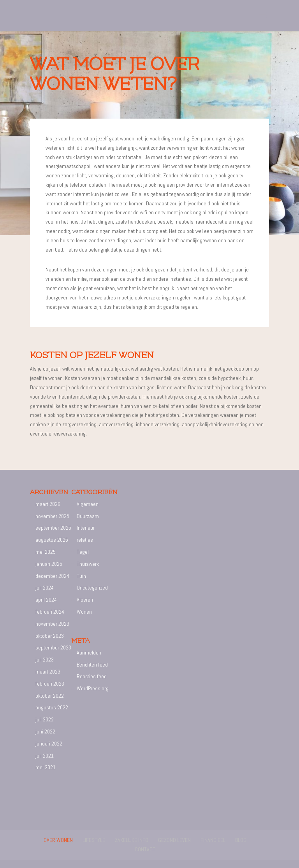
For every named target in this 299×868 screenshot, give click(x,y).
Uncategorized (92, 588)
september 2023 (53, 647)
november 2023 (52, 624)
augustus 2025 (52, 540)
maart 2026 (48, 504)
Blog (241, 840)
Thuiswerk (88, 564)
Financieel (213, 840)
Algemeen (88, 504)
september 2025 (53, 528)
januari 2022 (49, 744)
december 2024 (52, 576)
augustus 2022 (52, 707)
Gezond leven (174, 840)
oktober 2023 (50, 636)
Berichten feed (92, 665)
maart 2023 (48, 672)
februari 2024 (50, 612)
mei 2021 (46, 767)
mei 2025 (46, 552)
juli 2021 (45, 756)
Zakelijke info (132, 840)
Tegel (83, 552)
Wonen (84, 612)
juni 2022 (45, 731)
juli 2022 (45, 719)
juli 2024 (45, 588)
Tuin (81, 576)
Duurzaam (88, 516)
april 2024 (46, 600)
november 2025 (52, 516)
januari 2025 (49, 564)
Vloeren (85, 600)
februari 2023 (50, 684)
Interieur (86, 528)
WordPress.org (93, 688)
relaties (85, 540)
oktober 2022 (50, 696)
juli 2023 (45, 660)
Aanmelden (89, 653)
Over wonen (58, 840)
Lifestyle (94, 840)
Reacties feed (92, 676)
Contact (145, 849)
